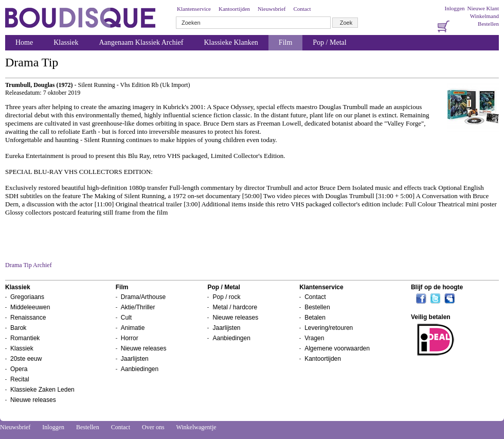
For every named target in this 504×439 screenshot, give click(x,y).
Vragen (314, 338)
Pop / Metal (329, 42)
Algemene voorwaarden (337, 348)
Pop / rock (226, 297)
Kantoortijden (234, 9)
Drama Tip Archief (29, 265)
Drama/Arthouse (143, 297)
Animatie (133, 328)
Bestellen (488, 24)
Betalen (315, 318)
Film (285, 42)
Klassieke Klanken (231, 42)
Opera (19, 369)
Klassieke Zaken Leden (42, 390)
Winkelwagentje (196, 427)
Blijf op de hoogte (437, 287)
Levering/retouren (329, 328)
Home (24, 42)
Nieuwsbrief (272, 9)
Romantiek (25, 338)
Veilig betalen (431, 317)
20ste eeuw (26, 359)
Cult (126, 318)
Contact (302, 9)
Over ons (153, 427)
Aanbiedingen (140, 369)
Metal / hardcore (235, 307)
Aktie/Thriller (138, 307)
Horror (130, 338)
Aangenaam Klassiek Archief (141, 42)
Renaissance (28, 318)
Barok (18, 328)
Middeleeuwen (30, 307)
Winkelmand (484, 16)
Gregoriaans (27, 297)
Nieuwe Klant (483, 8)
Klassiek (66, 42)
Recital (20, 379)
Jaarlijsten (135, 359)
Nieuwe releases (33, 400)
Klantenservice (194, 9)
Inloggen (454, 8)
